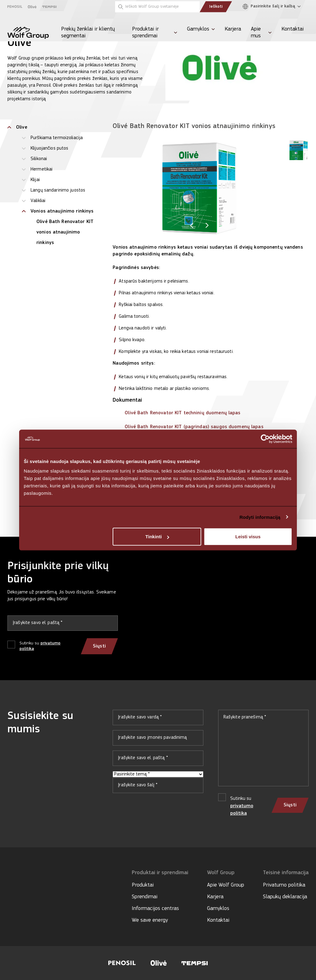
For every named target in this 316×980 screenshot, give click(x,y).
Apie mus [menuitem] (256, 33)
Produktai (143, 885)
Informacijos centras (155, 909)
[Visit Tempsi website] (195, 963)
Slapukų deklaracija (285, 897)
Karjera (215, 897)
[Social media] (10, 891)
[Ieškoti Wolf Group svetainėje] (157, 7)
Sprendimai (145, 897)
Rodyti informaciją (260, 517)
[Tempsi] (49, 7)
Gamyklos (218, 909)
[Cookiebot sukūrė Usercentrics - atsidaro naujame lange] (265, 439)
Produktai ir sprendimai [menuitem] (145, 33)
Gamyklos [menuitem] (198, 29)
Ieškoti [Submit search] (216, 7)
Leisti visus (248, 537)
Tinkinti (157, 537)
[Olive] (32, 7)
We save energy (150, 920)
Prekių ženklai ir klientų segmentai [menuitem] (88, 33)
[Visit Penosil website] (122, 963)
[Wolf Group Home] (28, 33)
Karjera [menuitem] (233, 29)
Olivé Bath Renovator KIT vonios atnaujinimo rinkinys (65, 232)
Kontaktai (218, 920)
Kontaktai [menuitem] (293, 29)
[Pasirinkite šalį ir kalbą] (273, 7)
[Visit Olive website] (159, 963)
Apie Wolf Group (226, 885)
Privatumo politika (284, 885)
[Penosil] (15, 7)
